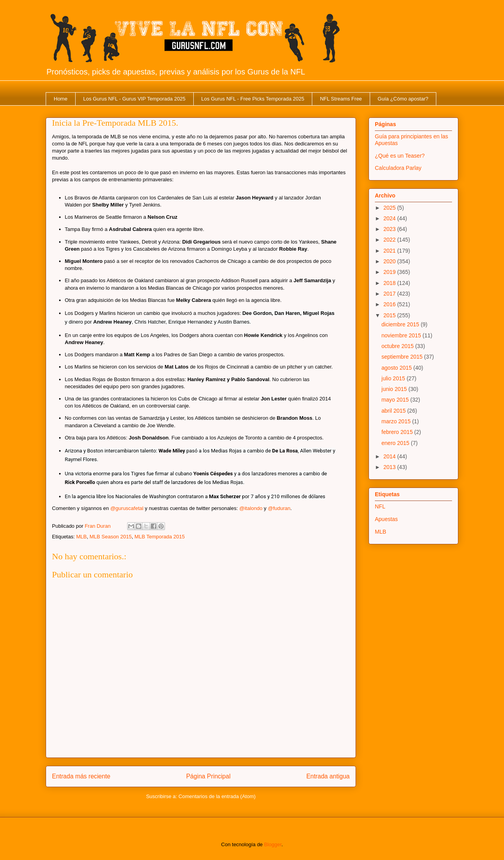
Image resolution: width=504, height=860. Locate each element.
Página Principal (208, 776)
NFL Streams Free (341, 99)
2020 (390, 261)
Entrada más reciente (81, 776)
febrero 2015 (398, 432)
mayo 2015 (396, 400)
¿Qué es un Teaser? (400, 156)
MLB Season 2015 (110, 537)
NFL (380, 506)
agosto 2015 (397, 368)
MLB (81, 537)
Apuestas (386, 519)
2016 (390, 304)
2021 (390, 251)
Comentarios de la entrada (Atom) (217, 796)
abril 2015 (394, 411)
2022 (390, 240)
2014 (390, 456)
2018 (390, 283)
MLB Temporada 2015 (160, 537)
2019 (390, 272)
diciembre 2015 (401, 324)
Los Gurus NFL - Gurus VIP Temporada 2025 (134, 99)
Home (61, 99)
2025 (390, 208)
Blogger (273, 844)
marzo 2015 (397, 421)
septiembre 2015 (403, 357)
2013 (390, 467)
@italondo (251, 508)
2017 (390, 294)
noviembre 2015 (402, 335)
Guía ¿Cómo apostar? (403, 99)
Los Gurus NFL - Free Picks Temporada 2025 (253, 99)
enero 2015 (396, 443)
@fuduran (279, 508)
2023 (390, 229)
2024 (390, 218)
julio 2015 (394, 378)
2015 (390, 315)
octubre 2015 (398, 346)
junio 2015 (395, 389)
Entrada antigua (328, 776)
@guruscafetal (127, 508)
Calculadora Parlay (398, 168)
